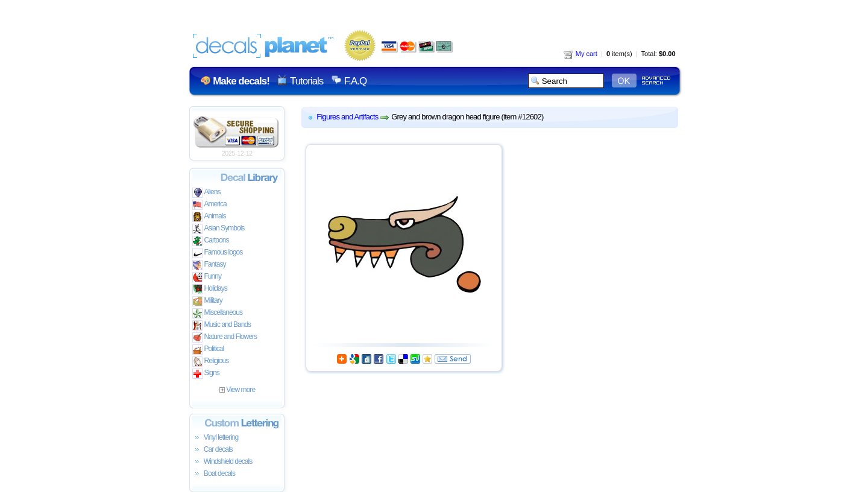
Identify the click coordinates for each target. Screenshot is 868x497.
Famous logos (218, 253)
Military (207, 301)
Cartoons (211, 241)
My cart (580, 54)
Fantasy (209, 265)
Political (208, 350)
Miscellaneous (218, 313)
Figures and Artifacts (347, 117)
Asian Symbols (219, 229)
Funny (207, 277)
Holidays (210, 289)
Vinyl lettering (215, 438)
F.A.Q (355, 81)
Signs (206, 374)
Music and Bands (222, 325)
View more (237, 390)
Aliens (206, 193)
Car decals (212, 450)
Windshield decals (222, 462)
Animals (209, 217)
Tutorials (307, 81)
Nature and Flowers (225, 337)
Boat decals (214, 474)
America (209, 205)
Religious (211, 362)
